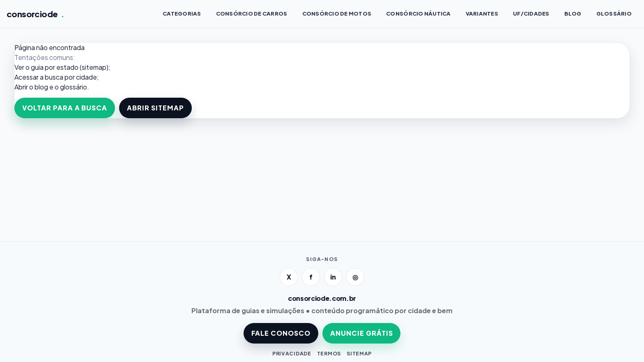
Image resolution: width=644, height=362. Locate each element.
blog (41, 87)
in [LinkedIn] (333, 277)
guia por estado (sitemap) (70, 67)
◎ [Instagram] (355, 277)
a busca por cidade (68, 77)
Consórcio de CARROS (252, 14)
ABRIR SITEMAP (155, 108)
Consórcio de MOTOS (337, 14)
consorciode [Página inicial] (36, 14)
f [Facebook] (311, 277)
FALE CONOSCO (281, 333)
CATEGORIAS (182, 14)
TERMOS (329, 354)
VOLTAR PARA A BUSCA (65, 108)
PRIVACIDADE (292, 354)
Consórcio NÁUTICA (418, 14)
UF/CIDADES (531, 14)
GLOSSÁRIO (614, 14)
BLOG (573, 14)
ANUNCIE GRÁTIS (361, 333)
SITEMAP (359, 354)
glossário (74, 87)
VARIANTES (482, 14)
